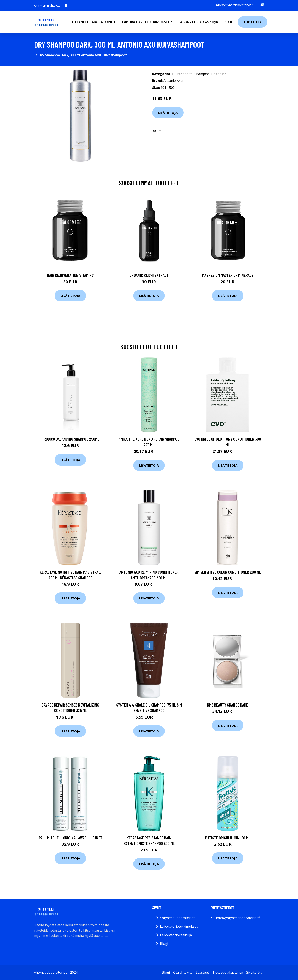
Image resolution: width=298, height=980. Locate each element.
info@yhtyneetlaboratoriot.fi (234, 5)
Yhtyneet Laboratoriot (177, 918)
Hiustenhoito (182, 74)
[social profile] (66, 6)
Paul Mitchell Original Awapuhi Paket (70, 838)
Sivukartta (254, 972)
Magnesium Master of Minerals (228, 275)
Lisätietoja (168, 113)
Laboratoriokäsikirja (198, 22)
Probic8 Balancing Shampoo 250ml (70, 439)
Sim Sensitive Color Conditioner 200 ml (228, 572)
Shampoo (202, 74)
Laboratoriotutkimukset (179, 926)
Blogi (229, 22)
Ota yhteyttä (183, 972)
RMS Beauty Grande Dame (228, 705)
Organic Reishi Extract (149, 275)
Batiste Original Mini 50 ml (228, 838)
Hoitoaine (219, 74)
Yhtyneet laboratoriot (94, 22)
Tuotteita (252, 22)
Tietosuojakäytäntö (228, 972)
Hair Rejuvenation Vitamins (70, 275)
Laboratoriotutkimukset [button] (146, 22)
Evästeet (202, 972)
